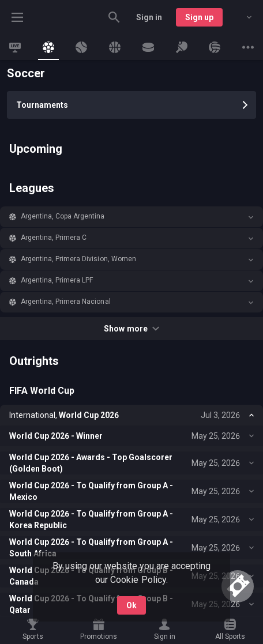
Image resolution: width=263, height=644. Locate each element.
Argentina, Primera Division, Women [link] (78, 259)
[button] (131, 217)
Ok (131, 605)
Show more (131, 329)
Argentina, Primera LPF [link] (57, 280)
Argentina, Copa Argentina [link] (63, 216)
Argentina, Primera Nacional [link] (66, 302)
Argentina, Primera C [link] (54, 238)
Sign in (149, 17)
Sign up (199, 17)
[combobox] (241, 17)
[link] (15, 47)
